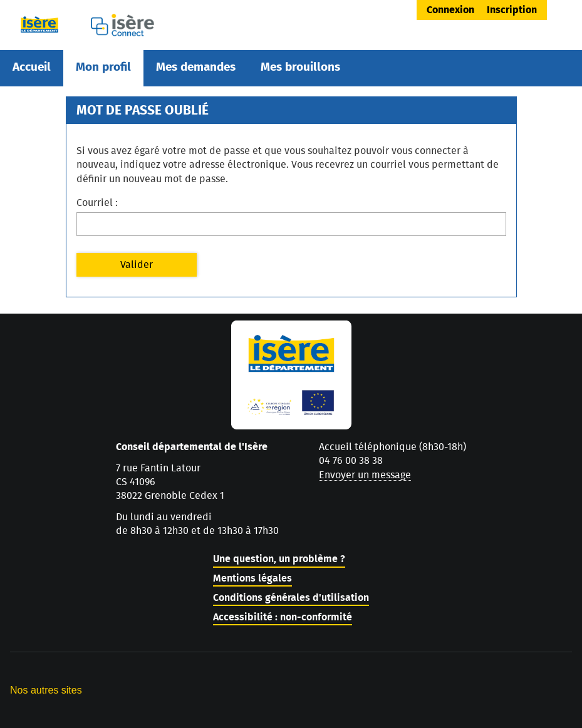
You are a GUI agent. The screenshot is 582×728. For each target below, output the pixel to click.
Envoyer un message (365, 475)
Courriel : (97, 203)
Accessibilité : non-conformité (283, 617)
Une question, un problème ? (279, 559)
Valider (137, 265)
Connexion (450, 10)
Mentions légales (252, 578)
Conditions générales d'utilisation (291, 598)
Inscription (512, 10)
